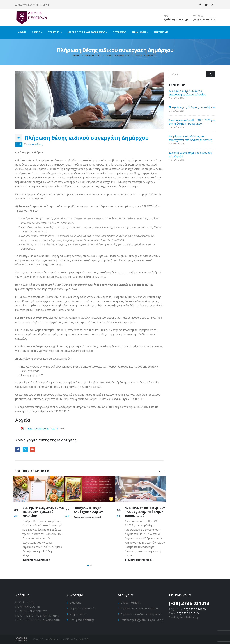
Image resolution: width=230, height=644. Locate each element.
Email (32, 449)
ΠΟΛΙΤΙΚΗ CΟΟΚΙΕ (27, 606)
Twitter (25, 449)
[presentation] (160, 471)
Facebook (18, 449)
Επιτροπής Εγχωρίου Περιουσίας (142, 620)
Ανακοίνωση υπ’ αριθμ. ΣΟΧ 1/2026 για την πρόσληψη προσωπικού (145, 512)
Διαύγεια (75, 602)
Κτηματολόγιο (78, 614)
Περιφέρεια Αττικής (82, 620)
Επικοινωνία (161, 32)
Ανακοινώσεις (35, 144)
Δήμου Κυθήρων (131, 602)
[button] (88, 565)
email (167, 16)
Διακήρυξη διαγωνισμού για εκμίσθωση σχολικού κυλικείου (43, 512)
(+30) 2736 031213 (204, 19)
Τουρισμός (120, 32)
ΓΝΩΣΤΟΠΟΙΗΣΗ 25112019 (42, 428)
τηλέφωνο (198, 16)
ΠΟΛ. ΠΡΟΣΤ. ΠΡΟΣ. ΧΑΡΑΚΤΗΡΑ (37, 615)
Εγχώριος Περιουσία (83, 608)
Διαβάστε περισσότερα (36, 560)
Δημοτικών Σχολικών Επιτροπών (141, 614)
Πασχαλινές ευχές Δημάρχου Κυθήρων (88, 510)
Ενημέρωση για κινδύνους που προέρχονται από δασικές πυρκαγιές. (191, 138)
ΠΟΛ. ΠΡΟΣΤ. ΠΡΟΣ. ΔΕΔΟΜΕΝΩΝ (38, 620)
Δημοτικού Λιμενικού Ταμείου (139, 608)
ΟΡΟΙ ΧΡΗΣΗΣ (25, 602)
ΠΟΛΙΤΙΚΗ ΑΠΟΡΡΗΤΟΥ (31, 611)
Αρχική (22, 32)
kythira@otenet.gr (176, 19)
